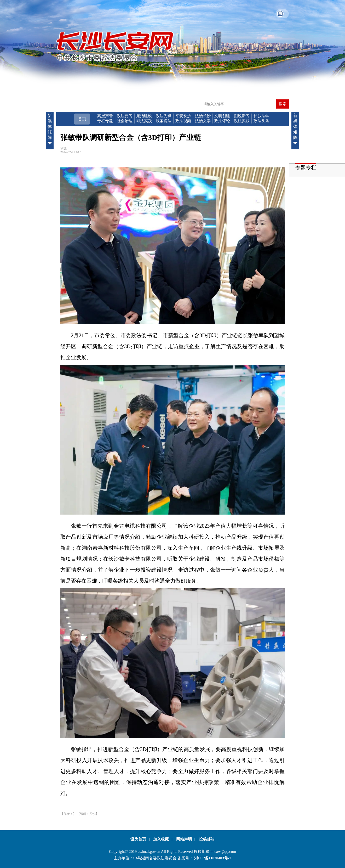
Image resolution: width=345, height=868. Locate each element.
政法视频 (183, 121)
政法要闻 (125, 116)
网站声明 (184, 839)
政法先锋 (164, 116)
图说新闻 (242, 116)
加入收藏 (161, 839)
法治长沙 (203, 116)
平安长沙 (183, 116)
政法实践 (242, 121)
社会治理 (125, 121)
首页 (82, 119)
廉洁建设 (144, 116)
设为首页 (138, 839)
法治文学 (203, 121)
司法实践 (144, 121)
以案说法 (164, 121)
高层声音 (105, 116)
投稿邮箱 (207, 839)
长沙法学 (261, 116)
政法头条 (261, 121)
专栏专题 (105, 121)
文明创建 (222, 116)
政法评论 (222, 121)
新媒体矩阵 (50, 130)
